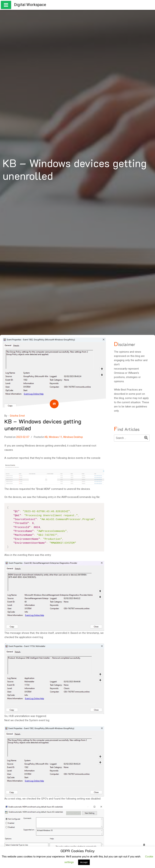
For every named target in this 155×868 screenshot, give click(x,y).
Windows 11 (55, 437)
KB (46, 437)
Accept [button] (84, 862)
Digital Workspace (30, 5)
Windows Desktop (73, 437)
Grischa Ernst (17, 416)
